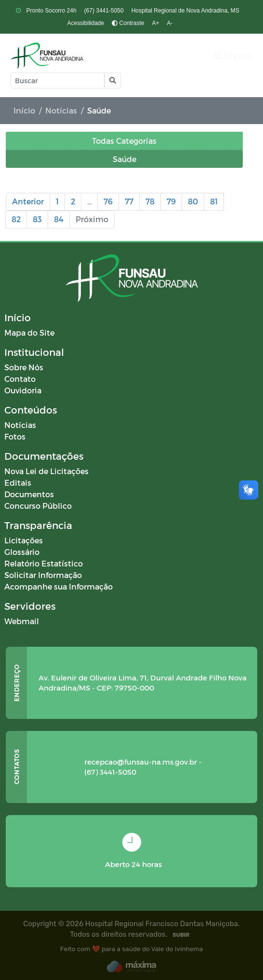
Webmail (22, 621)
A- (170, 23)
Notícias (61, 110)
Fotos (15, 436)
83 (37, 219)
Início (24, 110)
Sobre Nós (24, 367)
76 (108, 201)
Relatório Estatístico (44, 563)
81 (214, 201)
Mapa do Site (29, 333)
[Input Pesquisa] (58, 81)
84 (59, 219)
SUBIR (181, 935)
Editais (18, 483)
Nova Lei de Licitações (46, 471)
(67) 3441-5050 (104, 11)
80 (193, 201)
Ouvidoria (23, 390)
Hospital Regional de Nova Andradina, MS (185, 11)
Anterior (28, 201)
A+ (156, 23)
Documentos (29, 494)
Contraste (128, 23)
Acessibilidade (85, 23)
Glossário (22, 552)
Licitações (24, 540)
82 (16, 219)
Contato (20, 379)
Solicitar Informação (43, 575)
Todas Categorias (124, 141)
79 (171, 201)
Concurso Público (38, 506)
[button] (112, 81)
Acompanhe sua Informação (59, 586)
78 (150, 201)
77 (129, 201)
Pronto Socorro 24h (50, 11)
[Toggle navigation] (232, 56)
